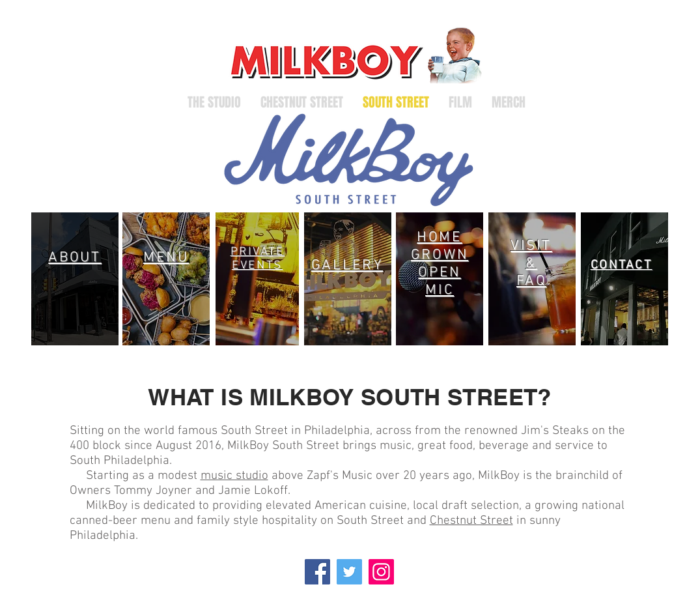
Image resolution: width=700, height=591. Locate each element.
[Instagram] (381, 572)
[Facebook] (317, 572)
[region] (75, 279)
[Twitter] (349, 572)
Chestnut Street (471, 521)
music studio (234, 476)
